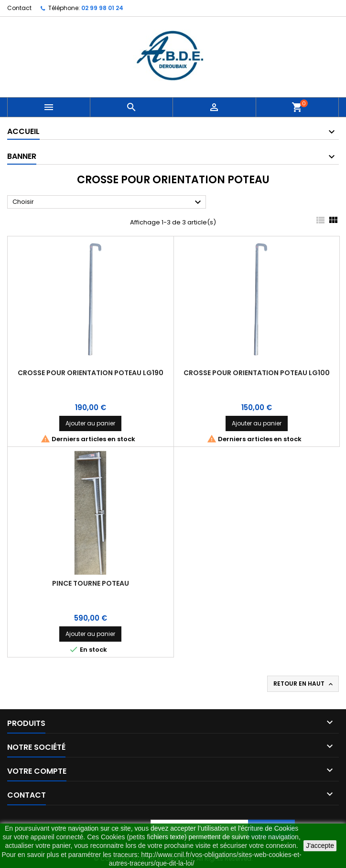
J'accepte (320, 846)
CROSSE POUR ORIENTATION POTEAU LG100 (257, 373)
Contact (19, 8)
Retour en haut (304, 684)
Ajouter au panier (90, 423)
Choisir (108, 202)
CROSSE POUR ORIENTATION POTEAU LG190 (91, 373)
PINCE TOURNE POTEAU (91, 583)
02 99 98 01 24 (102, 8)
